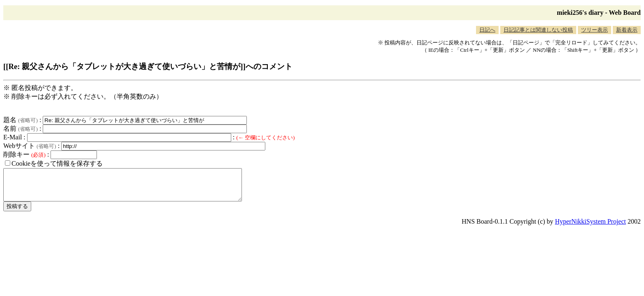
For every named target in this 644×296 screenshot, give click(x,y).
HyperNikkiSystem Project (590, 228)
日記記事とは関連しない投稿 (538, 30)
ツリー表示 (595, 30)
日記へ (487, 30)
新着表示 (627, 30)
